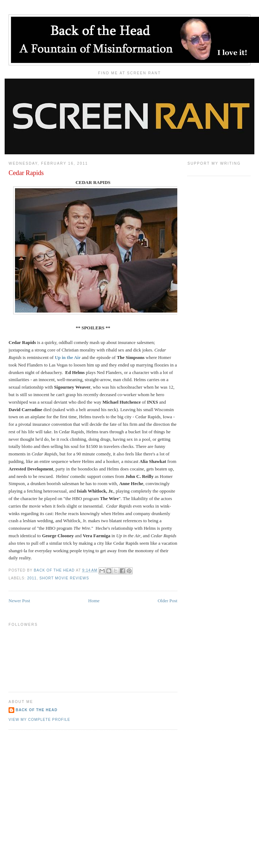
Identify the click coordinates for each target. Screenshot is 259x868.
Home (94, 601)
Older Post (167, 601)
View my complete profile (39, 720)
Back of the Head (37, 710)
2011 (32, 578)
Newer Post (19, 601)
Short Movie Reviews (64, 578)
